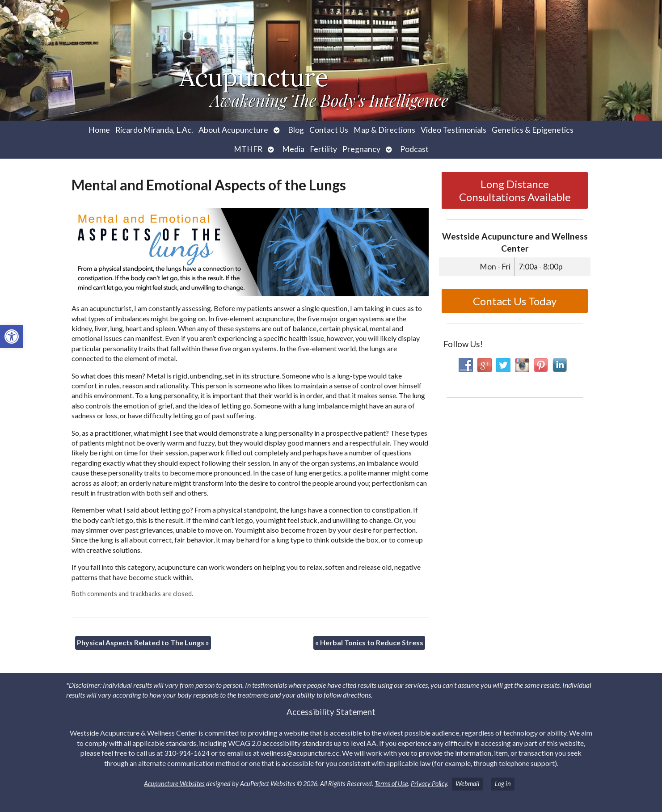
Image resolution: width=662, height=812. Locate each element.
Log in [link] (503, 784)
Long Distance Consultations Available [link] (515, 190)
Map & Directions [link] (384, 130)
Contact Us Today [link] (515, 301)
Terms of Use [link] (391, 784)
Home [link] (99, 130)
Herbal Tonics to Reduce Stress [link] (369, 642)
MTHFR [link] (248, 149)
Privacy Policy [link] (429, 784)
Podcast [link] (414, 149)
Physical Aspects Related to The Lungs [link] (143, 642)
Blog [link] (296, 130)
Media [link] (293, 149)
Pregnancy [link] (361, 149)
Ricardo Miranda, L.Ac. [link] (154, 130)
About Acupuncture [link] (233, 130)
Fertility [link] (323, 149)
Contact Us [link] (329, 130)
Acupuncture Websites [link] (174, 784)
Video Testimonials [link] (453, 130)
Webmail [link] (467, 784)
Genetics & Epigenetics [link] (533, 130)
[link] (12, 337)
